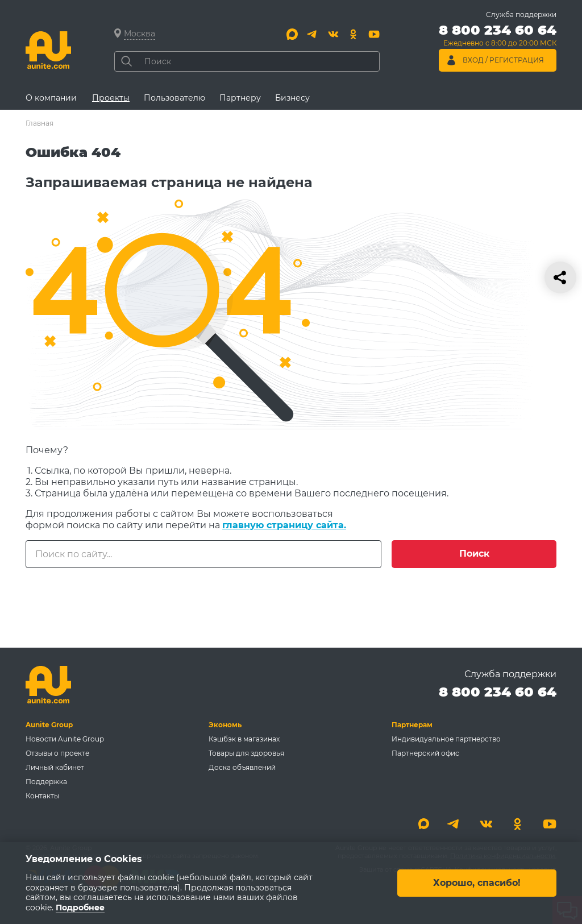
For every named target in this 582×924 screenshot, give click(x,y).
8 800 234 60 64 (498, 692)
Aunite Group (49, 725)
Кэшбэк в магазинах (244, 739)
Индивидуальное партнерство (446, 739)
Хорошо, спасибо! (477, 883)
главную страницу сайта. (284, 525)
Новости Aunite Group (65, 739)
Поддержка (46, 782)
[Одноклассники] (354, 34)
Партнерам (412, 725)
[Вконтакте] (333, 34)
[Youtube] (374, 34)
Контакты (42, 796)
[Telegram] (313, 34)
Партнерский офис (425, 753)
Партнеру (240, 98)
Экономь (225, 725)
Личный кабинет (55, 767)
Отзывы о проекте (57, 753)
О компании (51, 98)
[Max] (292, 34)
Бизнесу (292, 98)
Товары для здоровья (246, 753)
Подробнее (80, 908)
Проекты (111, 98)
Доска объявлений (242, 767)
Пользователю (174, 98)
